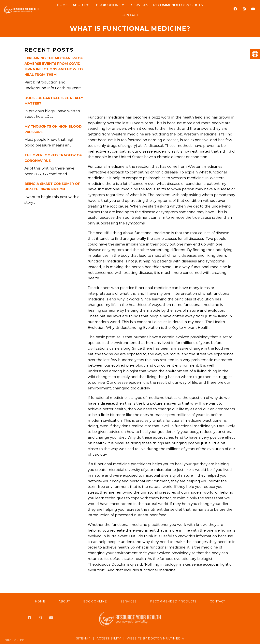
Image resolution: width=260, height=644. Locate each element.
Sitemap (83, 638)
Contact (130, 15)
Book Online (108, 5)
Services (140, 5)
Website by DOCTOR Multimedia (155, 638)
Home (62, 5)
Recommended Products (178, 5)
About (79, 5)
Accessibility (109, 638)
